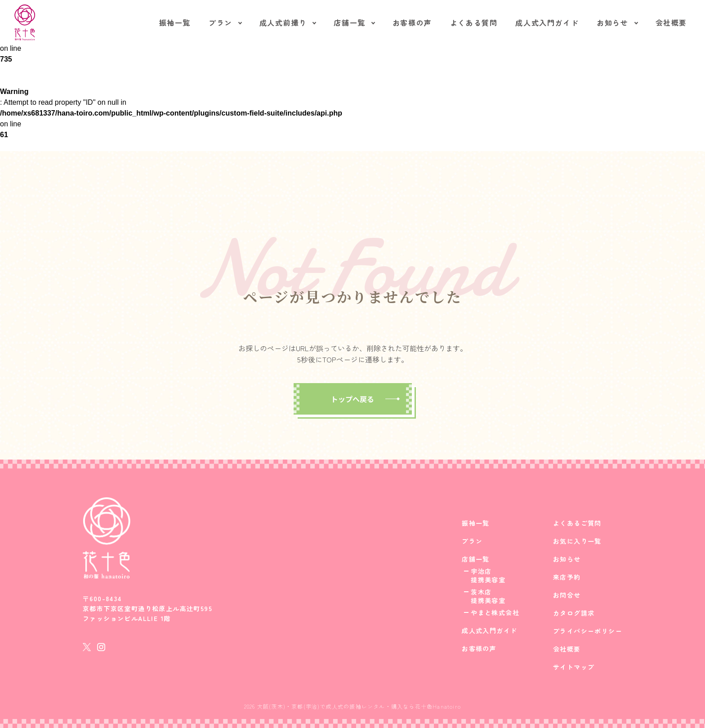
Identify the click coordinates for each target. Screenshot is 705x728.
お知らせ (612, 22)
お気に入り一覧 (577, 541)
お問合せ (567, 595)
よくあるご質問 (577, 523)
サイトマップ (574, 667)
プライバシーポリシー (588, 631)
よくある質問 (474, 22)
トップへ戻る (352, 399)
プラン (221, 22)
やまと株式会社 (495, 612)
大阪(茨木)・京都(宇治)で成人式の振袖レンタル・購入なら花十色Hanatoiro (359, 706)
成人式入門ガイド (547, 22)
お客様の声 (412, 22)
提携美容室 (488, 580)
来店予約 (567, 577)
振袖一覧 (175, 22)
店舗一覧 (349, 22)
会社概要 (671, 22)
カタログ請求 (574, 613)
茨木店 (481, 592)
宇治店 (481, 571)
